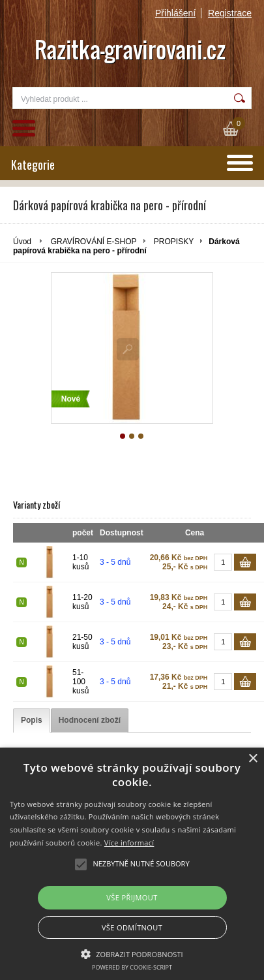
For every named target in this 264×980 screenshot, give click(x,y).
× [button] (253, 759)
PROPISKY (174, 242)
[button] (132, 953)
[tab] (32, 720)
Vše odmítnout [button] (132, 927)
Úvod (22, 242)
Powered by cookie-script (132, 967)
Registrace (230, 13)
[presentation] (32, 720)
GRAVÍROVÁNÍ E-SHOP (94, 242)
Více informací (129, 843)
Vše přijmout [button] (132, 897)
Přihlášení (175, 13)
